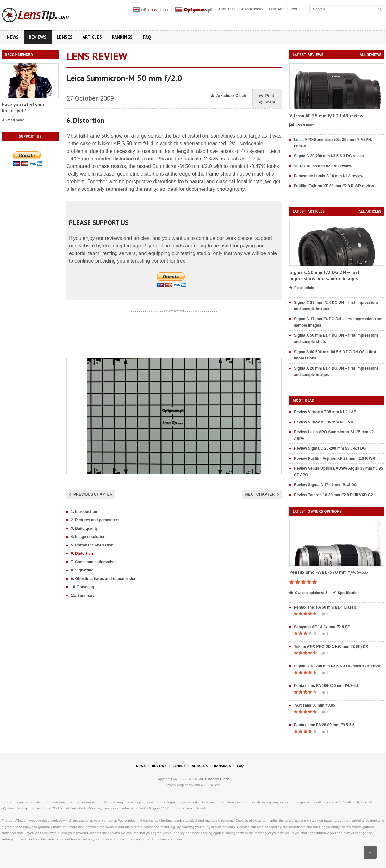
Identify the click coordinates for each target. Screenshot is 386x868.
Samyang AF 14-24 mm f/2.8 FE (322, 627)
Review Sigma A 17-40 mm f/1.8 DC (325, 485)
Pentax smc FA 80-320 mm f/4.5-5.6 (329, 572)
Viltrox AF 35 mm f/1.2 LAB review (326, 116)
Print (267, 96)
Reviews (38, 37)
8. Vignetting (82, 570)
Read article (302, 288)
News (13, 37)
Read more (13, 120)
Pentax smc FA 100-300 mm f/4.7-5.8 (326, 686)
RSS (294, 9)
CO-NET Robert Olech (211, 779)
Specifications (347, 593)
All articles (370, 212)
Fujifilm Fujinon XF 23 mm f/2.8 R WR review (334, 186)
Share (267, 102)
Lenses (65, 37)
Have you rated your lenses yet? (23, 108)
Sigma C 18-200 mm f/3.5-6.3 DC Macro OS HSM (337, 666)
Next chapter (262, 494)
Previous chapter (91, 494)
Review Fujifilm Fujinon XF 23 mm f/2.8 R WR (335, 459)
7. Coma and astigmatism (94, 562)
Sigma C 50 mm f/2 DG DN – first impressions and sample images (325, 275)
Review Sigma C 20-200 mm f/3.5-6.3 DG (330, 448)
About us (227, 9)
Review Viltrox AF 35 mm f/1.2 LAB (325, 412)
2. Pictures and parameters (95, 520)
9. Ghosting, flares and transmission (104, 579)
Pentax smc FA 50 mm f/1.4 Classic (325, 607)
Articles (92, 37)
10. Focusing (82, 587)
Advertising (252, 9)
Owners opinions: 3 (308, 593)
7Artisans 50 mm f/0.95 (314, 705)
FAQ (147, 37)
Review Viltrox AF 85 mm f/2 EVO (324, 422)
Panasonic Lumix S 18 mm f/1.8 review (329, 176)
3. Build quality (84, 528)
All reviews (370, 55)
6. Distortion (82, 553)
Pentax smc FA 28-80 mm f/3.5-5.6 (324, 725)
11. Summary (83, 596)
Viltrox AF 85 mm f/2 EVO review (323, 166)
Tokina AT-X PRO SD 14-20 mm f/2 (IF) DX (331, 646)
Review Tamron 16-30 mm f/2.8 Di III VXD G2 (333, 495)
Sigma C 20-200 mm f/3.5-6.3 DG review (329, 156)
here (50, 839)
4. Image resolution (88, 537)
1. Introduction (84, 512)
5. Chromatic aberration (92, 545)
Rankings (122, 37)
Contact (277, 9)
